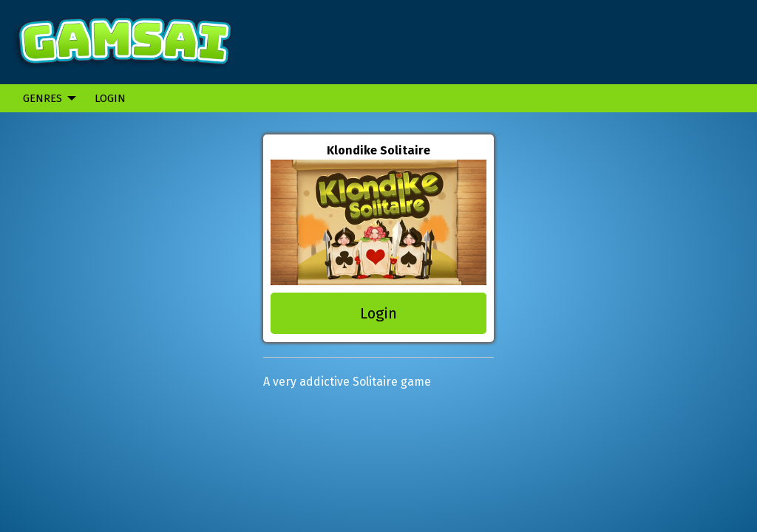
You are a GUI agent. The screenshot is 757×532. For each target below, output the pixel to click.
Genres (43, 98)
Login (110, 98)
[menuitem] (45, 98)
